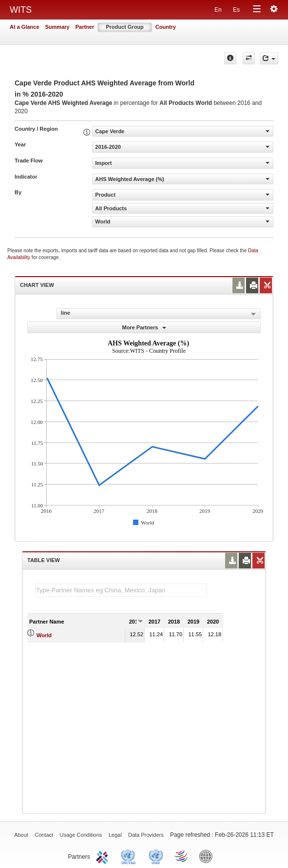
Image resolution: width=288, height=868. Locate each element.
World (44, 635)
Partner (85, 27)
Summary (58, 27)
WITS (21, 10)
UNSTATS (156, 856)
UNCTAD (130, 856)
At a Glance (25, 27)
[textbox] (121, 590)
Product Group (125, 27)
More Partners (144, 327)
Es (236, 10)
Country (166, 27)
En (218, 10)
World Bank (208, 856)
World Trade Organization (182, 856)
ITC (104, 856)
